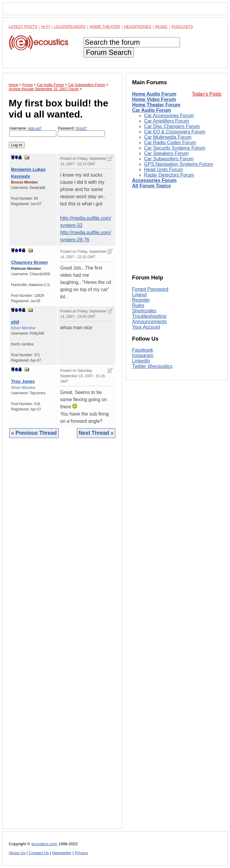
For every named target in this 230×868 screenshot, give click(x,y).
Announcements (149, 322)
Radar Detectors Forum (169, 175)
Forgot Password (150, 289)
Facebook (143, 350)
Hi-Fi (46, 27)
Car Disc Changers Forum (172, 126)
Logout (139, 295)
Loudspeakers (70, 27)
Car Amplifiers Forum (167, 121)
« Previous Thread (34, 433)
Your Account (146, 327)
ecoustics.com (44, 844)
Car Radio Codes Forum (170, 143)
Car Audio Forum (152, 110)
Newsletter (62, 853)
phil (15, 322)
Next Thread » (96, 433)
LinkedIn (141, 361)
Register (141, 300)
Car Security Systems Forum (175, 148)
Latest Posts (23, 27)
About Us (17, 853)
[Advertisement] (62, 638)
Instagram (143, 355)
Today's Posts (207, 94)
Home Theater (105, 27)
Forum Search (109, 52)
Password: (81, 131)
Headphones (138, 27)
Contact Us (39, 853)
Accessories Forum (154, 180)
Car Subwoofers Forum (169, 159)
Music (161, 27)
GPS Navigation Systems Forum (178, 164)
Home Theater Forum (156, 105)
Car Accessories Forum (169, 116)
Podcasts (182, 27)
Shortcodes (144, 311)
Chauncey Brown (29, 262)
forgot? (81, 128)
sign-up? (35, 128)
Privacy (82, 853)
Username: (33, 131)
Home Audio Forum (154, 94)
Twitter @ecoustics (152, 366)
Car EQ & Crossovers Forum (175, 132)
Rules (138, 305)
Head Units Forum (164, 170)
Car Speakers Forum (166, 153)
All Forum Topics (151, 186)
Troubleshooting (149, 316)
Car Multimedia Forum (168, 137)
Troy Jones (23, 381)
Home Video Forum (154, 99)
